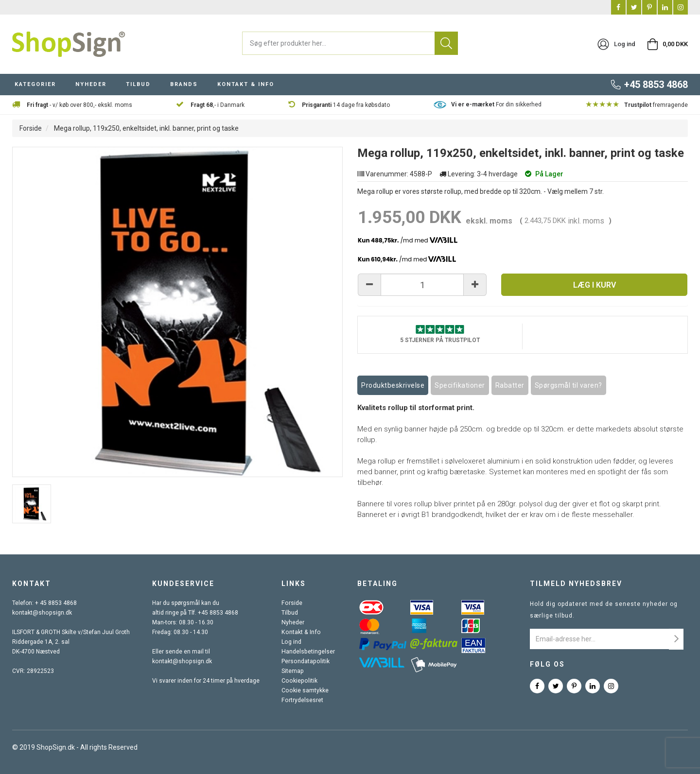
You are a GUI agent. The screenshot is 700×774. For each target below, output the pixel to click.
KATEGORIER (35, 84)
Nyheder (294, 623)
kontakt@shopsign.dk (41, 613)
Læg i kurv (595, 285)
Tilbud (290, 613)
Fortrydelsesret (303, 701)
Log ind (292, 642)
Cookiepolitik (299, 681)
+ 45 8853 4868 (56, 603)
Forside (31, 128)
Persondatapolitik (306, 662)
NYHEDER (91, 84)
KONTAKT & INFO (246, 84)
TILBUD (138, 84)
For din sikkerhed (496, 104)
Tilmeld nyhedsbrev (576, 584)
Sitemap (293, 671)
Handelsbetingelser (309, 652)
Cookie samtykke (306, 691)
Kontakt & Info (301, 633)
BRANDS (184, 84)
